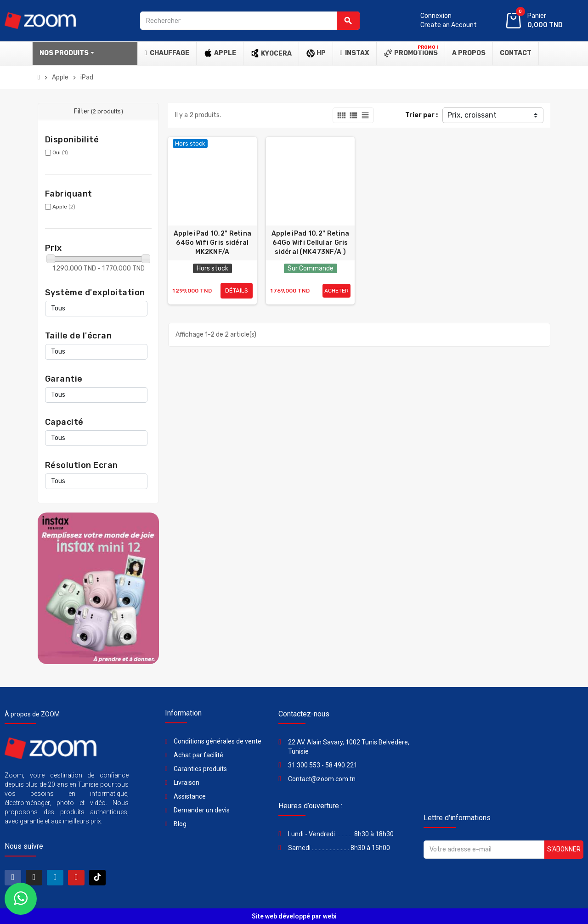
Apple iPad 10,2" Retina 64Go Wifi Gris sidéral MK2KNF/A (212, 243)
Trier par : (421, 115)
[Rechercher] (250, 21)
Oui (60, 152)
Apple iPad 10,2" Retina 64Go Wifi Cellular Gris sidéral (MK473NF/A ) (310, 243)
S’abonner (564, 849)
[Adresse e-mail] (484, 850)
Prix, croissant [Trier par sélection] (472, 115)
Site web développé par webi (294, 916)
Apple (64, 207)
